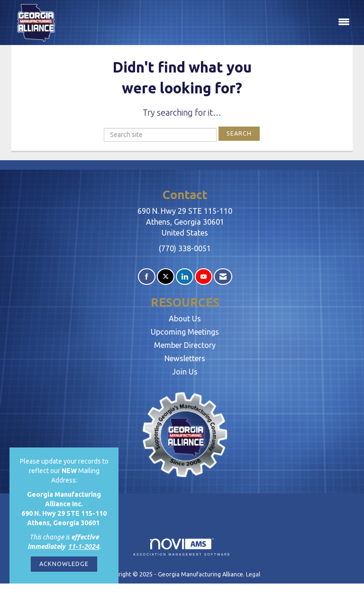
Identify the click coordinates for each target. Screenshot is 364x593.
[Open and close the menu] (209, 22)
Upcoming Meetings (185, 332)
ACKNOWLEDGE (64, 564)
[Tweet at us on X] (166, 277)
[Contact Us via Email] (223, 277)
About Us (185, 319)
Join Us (185, 372)
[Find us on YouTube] (204, 277)
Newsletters (185, 358)
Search (239, 133)
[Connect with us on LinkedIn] (185, 277)
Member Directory (185, 345)
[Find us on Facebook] (147, 277)
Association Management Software (182, 547)
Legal (253, 574)
